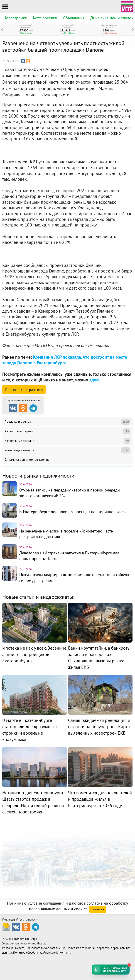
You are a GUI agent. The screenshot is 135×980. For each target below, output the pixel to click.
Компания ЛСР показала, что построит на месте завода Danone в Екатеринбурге (65, 360)
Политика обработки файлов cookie (36, 953)
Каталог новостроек (67, 431)
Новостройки (15, 18)
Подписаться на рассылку (24, 390)
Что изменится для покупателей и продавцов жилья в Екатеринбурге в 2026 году (100, 799)
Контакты (66, 953)
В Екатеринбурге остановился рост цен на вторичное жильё (73, 512)
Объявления (74, 18)
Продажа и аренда (67, 422)
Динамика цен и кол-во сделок (27, 460)
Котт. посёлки (45, 18)
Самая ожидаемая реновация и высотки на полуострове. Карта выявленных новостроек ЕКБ (99, 727)
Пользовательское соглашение (45, 948)
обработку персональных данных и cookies (79, 906)
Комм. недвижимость (67, 450)
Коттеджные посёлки (67, 441)
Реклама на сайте (13, 948)
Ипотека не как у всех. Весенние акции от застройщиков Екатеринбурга (34, 654)
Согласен (98, 909)
